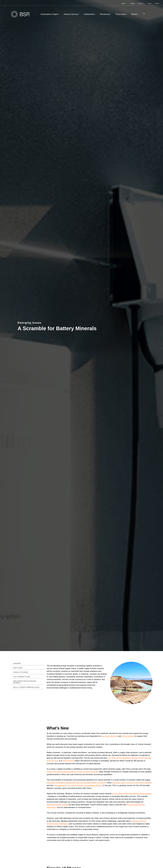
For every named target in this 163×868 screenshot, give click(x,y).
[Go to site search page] (143, 14)
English (133, 4)
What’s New (18, 668)
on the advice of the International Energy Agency (132, 794)
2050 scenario (68, 761)
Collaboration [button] (90, 14)
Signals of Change (21, 672)
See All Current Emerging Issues (26, 687)
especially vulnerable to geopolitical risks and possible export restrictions (76, 783)
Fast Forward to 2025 (22, 677)
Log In (150, 4)
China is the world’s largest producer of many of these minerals (72, 772)
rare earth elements (110, 736)
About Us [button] (141, 4)
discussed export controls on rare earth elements (132, 783)
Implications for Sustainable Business (25, 682)
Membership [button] (106, 14)
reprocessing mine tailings (57, 805)
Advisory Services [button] (72, 14)
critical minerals (128, 736)
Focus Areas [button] (121, 14)
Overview (17, 663)
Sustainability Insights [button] (50, 14)
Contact (157, 4)
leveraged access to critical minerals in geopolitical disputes (78, 785)
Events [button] (135, 14)
